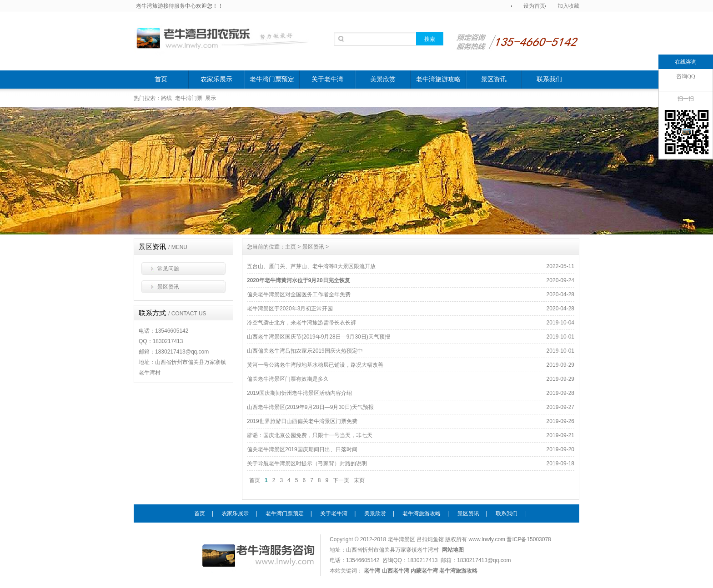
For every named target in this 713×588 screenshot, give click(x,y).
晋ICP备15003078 (529, 539)
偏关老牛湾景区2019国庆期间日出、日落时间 (302, 449)
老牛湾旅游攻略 (438, 79)
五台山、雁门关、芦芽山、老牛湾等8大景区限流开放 (311, 266)
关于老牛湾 (327, 79)
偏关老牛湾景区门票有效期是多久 (288, 379)
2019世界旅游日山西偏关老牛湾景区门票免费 (302, 421)
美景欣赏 (383, 79)
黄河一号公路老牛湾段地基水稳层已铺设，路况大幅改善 (315, 365)
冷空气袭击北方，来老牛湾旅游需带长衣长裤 (301, 323)
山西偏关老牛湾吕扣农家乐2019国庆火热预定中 (305, 351)
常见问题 (168, 269)
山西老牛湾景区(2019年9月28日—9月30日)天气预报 (310, 407)
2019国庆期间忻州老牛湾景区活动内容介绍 (299, 393)
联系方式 (173, 313)
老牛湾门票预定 (272, 79)
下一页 (341, 480)
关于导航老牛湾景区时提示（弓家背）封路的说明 (307, 463)
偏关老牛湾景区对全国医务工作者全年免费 (299, 294)
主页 (291, 247)
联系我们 (549, 79)
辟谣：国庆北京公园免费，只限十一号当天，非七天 (310, 435)
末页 (359, 480)
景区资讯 (494, 79)
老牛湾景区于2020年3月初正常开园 (290, 309)
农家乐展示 (216, 79)
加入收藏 (568, 6)
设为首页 (534, 6)
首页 (161, 79)
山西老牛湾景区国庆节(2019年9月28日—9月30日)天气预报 (319, 337)
